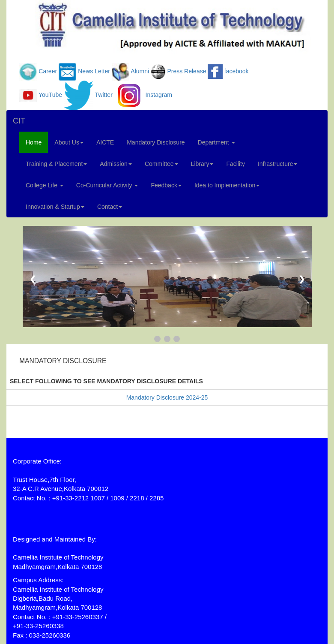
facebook (237, 71)
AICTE (105, 142)
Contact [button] (110, 207)
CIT (19, 121)
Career (48, 71)
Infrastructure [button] (277, 164)
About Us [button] (69, 142)
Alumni (140, 71)
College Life (45, 185)
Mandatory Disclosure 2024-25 (167, 397)
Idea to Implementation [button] (227, 185)
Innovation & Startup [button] (55, 207)
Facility (236, 164)
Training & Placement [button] (56, 164)
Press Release (186, 71)
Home (34, 142)
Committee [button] (161, 164)
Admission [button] (116, 164)
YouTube (50, 95)
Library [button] (202, 164)
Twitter (104, 95)
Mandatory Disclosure (156, 142)
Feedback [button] (166, 185)
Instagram (159, 95)
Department (216, 142)
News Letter (94, 71)
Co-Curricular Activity (107, 185)
